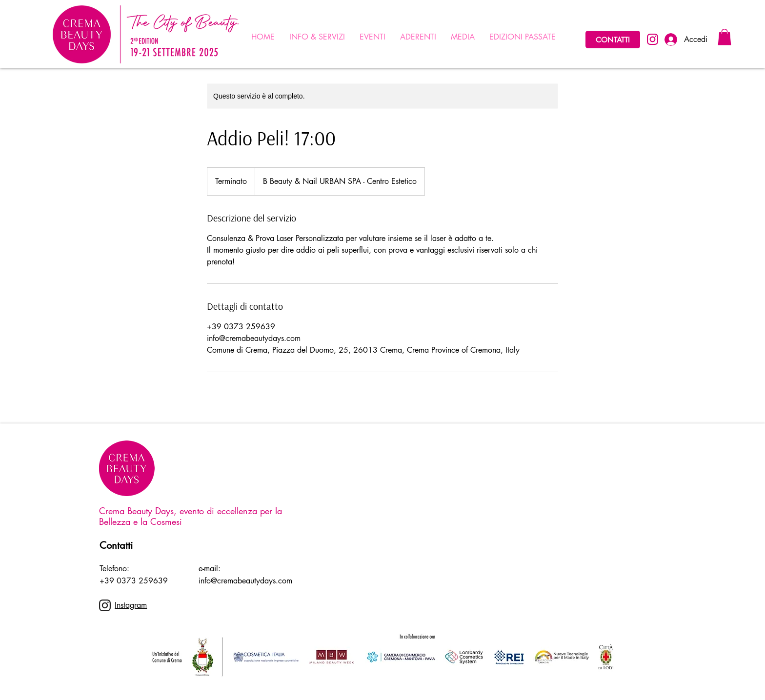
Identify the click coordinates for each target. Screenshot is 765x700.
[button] (725, 37)
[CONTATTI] (613, 40)
